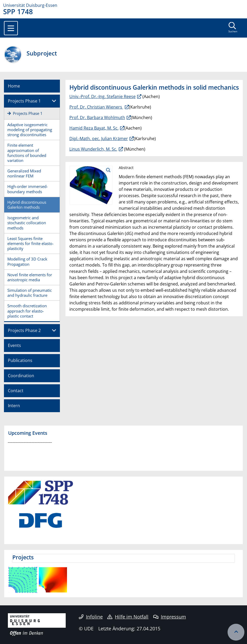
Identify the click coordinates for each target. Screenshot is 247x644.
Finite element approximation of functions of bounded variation (27, 153)
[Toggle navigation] (11, 28)
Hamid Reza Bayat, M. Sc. (94, 128)
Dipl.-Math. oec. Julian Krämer (99, 139)
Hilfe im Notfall (128, 617)
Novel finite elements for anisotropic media (30, 277)
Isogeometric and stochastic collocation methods (27, 223)
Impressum (170, 617)
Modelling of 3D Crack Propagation (27, 261)
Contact (16, 391)
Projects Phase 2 (24, 330)
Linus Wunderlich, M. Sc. (93, 149)
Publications (20, 360)
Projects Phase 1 (24, 101)
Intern (14, 406)
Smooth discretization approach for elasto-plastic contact (27, 311)
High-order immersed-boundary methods (28, 189)
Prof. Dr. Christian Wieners (96, 107)
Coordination (21, 376)
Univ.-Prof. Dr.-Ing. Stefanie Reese (102, 96)
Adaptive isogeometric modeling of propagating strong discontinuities (30, 130)
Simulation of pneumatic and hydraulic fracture (30, 293)
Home (14, 86)
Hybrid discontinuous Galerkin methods (27, 205)
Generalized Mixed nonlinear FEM (24, 173)
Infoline (91, 617)
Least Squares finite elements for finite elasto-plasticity (30, 243)
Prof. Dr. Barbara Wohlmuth (97, 117)
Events (14, 345)
